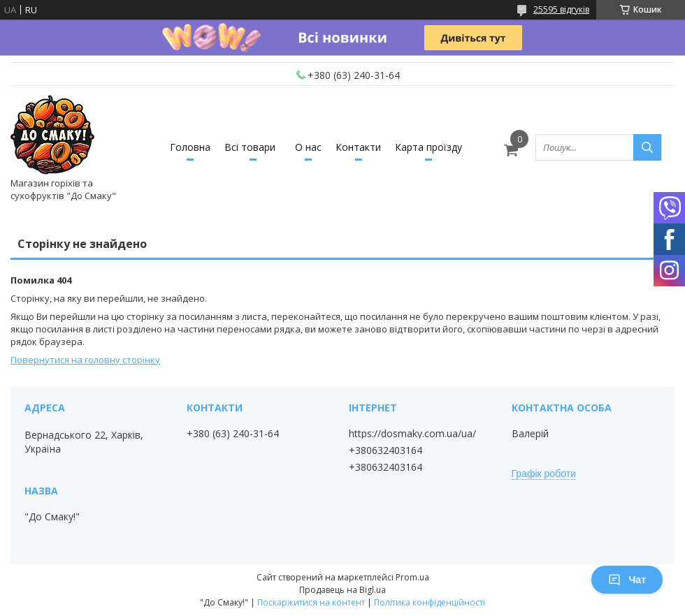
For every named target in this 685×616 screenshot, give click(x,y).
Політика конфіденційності (430, 602)
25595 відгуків (561, 9)
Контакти (358, 147)
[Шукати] (647, 147)
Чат (627, 580)
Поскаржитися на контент (311, 602)
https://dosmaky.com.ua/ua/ (412, 434)
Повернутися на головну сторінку (85, 360)
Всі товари (250, 147)
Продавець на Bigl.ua (342, 590)
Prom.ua (412, 577)
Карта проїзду (428, 147)
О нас (308, 147)
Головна (190, 147)
